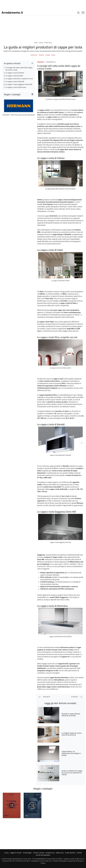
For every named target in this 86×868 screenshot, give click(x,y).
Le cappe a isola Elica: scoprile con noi (19, 79)
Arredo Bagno (27, 853)
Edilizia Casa (60, 853)
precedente (44, 697)
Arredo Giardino (70, 853)
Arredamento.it (12, 13)
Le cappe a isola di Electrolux (16, 87)
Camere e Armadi (39, 853)
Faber (48, 55)
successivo (77, 697)
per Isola (34, 55)
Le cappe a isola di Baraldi (15, 81)
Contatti (79, 853)
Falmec (42, 55)
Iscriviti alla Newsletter (43, 855)
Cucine (6, 853)
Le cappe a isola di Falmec (15, 73)
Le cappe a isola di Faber (14, 76)
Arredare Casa (50, 853)
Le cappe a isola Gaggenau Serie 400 (19, 84)
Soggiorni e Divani (16, 853)
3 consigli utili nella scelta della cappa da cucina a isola (19, 69)
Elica (54, 55)
